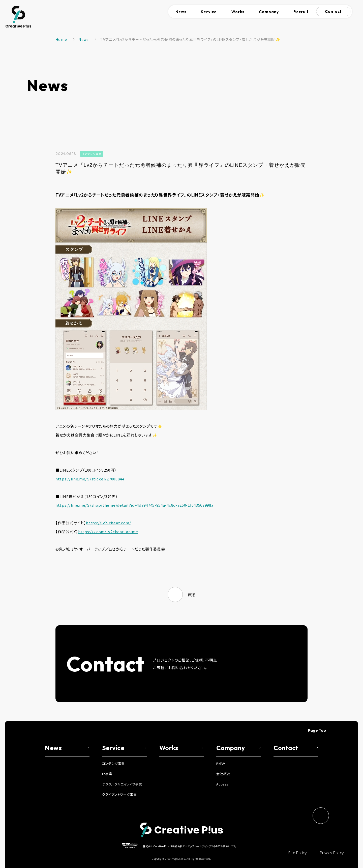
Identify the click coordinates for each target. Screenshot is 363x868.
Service (209, 12)
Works (238, 12)
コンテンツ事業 (92, 154)
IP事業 (107, 774)
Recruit (301, 12)
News (181, 12)
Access (222, 784)
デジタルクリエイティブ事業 (122, 784)
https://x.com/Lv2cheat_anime (108, 532)
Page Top (317, 730)
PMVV (221, 763)
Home (61, 39)
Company (269, 12)
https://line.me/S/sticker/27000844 (90, 479)
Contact (333, 11)
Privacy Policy (332, 852)
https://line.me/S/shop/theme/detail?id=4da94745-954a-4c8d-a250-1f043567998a (134, 505)
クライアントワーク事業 (119, 794)
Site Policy (297, 852)
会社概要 (223, 774)
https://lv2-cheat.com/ (108, 523)
